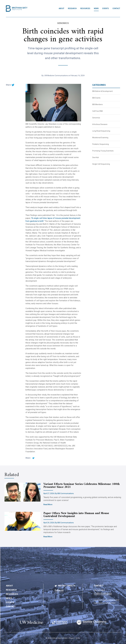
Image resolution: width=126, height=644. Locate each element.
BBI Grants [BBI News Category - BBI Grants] (96, 98)
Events (10, 602)
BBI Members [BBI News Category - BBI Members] (98, 104)
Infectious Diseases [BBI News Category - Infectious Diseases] (100, 124)
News (9, 598)
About (9, 586)
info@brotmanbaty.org (103, 593)
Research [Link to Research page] (72, 8)
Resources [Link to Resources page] (85, 8)
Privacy (71, 638)
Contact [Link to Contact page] (116, 8)
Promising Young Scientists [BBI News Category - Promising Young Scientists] (103, 151)
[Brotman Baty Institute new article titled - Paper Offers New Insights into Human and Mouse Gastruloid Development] (24, 521)
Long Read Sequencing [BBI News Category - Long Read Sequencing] (101, 131)
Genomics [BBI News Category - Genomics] (96, 118)
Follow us (59, 590)
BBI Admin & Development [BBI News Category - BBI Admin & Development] (102, 91)
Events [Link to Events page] (106, 8)
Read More (48, 504)
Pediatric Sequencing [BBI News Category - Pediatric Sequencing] (101, 144)
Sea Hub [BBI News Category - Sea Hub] (96, 157)
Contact (11, 607)
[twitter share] (13, 85)
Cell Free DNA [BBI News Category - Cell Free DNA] (98, 111)
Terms (78, 638)
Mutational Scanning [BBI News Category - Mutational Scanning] (100, 138)
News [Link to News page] (96, 8)
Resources (12, 594)
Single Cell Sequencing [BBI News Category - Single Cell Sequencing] (101, 164)
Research (11, 590)
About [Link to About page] (61, 8)
